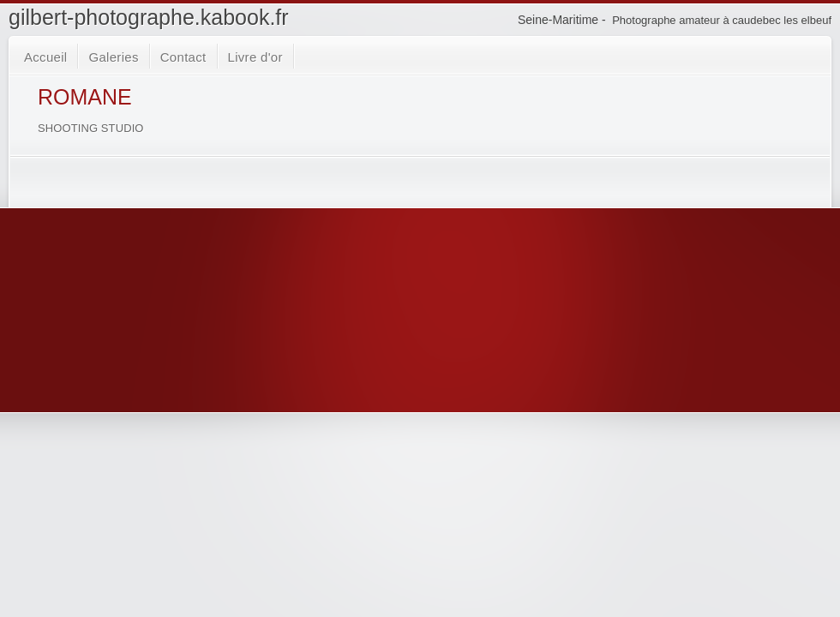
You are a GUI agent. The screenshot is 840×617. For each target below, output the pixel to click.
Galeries (113, 57)
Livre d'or (255, 57)
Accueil (45, 57)
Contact (183, 57)
